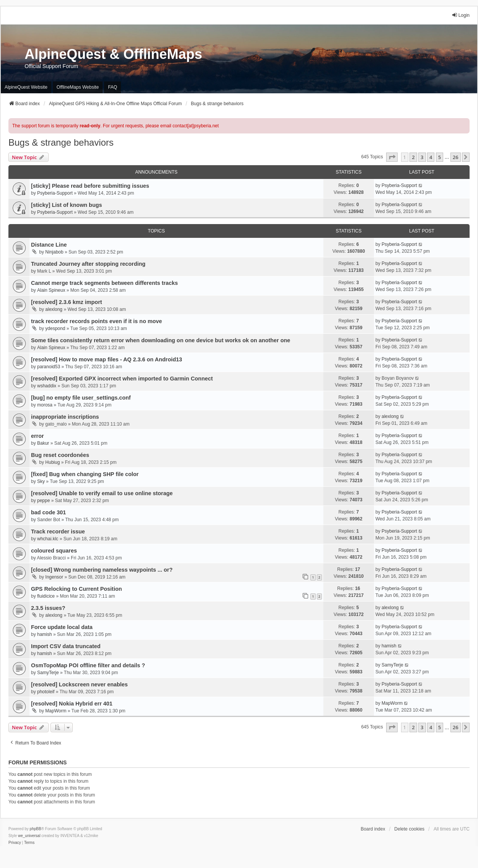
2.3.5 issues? (48, 608)
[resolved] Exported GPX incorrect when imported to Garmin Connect (122, 379)
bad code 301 (48, 512)
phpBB (36, 829)
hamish (45, 634)
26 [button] (456, 157)
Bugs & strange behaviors (61, 142)
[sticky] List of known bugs (67, 205)
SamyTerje (48, 673)
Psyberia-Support (55, 193)
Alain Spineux (51, 290)
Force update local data (62, 627)
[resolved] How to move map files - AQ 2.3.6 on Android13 (107, 359)
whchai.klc (48, 539)
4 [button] (431, 157)
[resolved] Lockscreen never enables (79, 684)
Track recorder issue (58, 532)
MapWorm (56, 711)
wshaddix (47, 386)
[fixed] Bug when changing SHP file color (85, 474)
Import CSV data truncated (66, 646)
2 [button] (413, 157)
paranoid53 (49, 367)
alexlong (54, 309)
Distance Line (49, 245)
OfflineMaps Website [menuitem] (78, 87)
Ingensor (54, 577)
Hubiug (52, 462)
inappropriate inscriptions (65, 417)
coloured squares (54, 551)
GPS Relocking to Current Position (76, 589)
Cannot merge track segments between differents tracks (104, 283)
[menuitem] (15, 843)
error (38, 436)
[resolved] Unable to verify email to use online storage (102, 493)
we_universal (29, 836)
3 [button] (422, 157)
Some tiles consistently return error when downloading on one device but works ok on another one (161, 340)
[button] (392, 157)
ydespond (55, 328)
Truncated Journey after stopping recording (88, 264)
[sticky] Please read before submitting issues (90, 186)
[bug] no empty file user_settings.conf (81, 398)
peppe (43, 501)
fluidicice (46, 596)
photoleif (46, 692)
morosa (45, 405)
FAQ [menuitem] (113, 87)
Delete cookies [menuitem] (409, 829)
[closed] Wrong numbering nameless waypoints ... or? (102, 570)
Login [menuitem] (461, 15)
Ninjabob (54, 252)
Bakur (43, 443)
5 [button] (440, 157)
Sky (41, 481)
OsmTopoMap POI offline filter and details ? (88, 665)
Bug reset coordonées (60, 455)
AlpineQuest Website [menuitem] (26, 87)
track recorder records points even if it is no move (96, 321)
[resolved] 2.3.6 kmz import (67, 302)
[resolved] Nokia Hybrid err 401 (72, 704)
